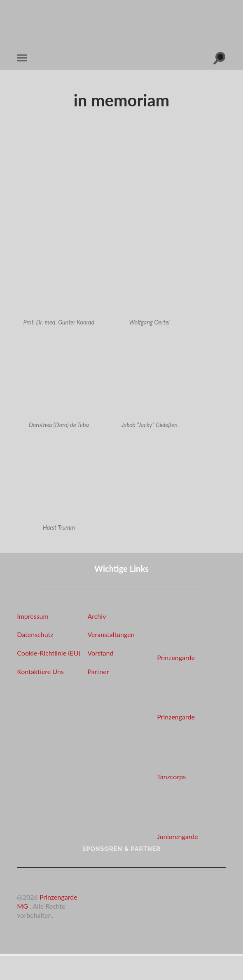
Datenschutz (35, 634)
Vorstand (100, 653)
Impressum (33, 616)
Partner (98, 671)
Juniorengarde (177, 836)
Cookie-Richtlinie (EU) (48, 653)
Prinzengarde (176, 657)
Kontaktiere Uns (40, 671)
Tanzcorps (171, 777)
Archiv (97, 616)
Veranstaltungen (111, 634)
